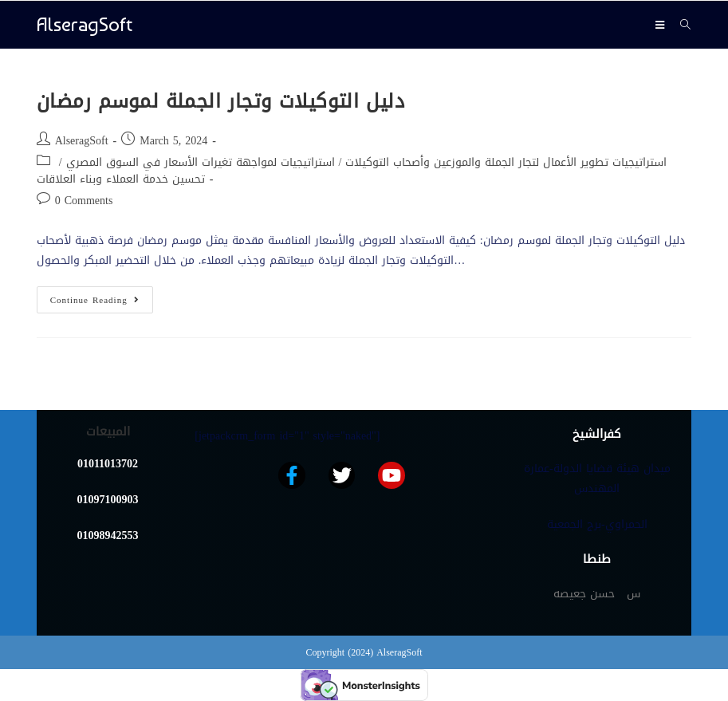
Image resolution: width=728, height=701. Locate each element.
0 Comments (84, 201)
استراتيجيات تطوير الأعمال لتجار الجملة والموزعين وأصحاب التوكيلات (506, 162)
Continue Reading (102, 297)
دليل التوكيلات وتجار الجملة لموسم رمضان (221, 101)
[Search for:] (680, 25)
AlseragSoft (85, 24)
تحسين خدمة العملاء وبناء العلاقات (121, 179)
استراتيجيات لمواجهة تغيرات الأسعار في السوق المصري (201, 162)
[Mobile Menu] (662, 25)
